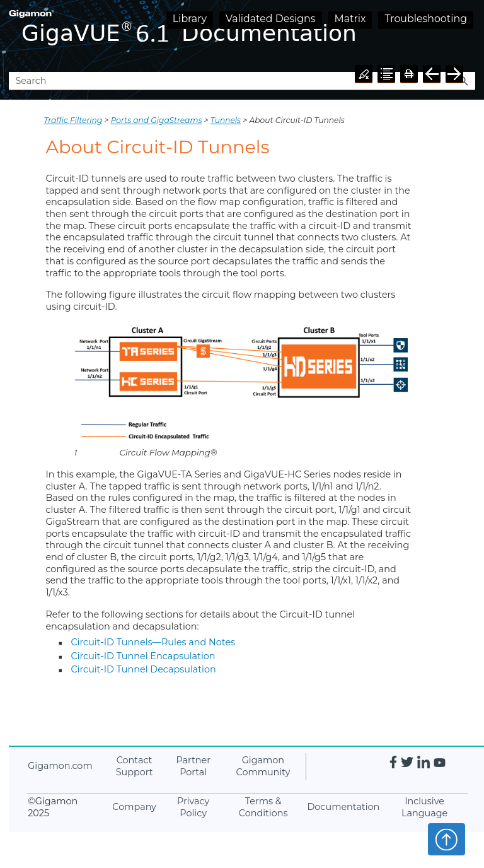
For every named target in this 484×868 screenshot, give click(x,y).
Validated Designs (271, 19)
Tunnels (226, 120)
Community (263, 766)
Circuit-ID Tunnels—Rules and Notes (153, 642)
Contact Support (135, 766)
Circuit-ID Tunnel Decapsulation (143, 669)
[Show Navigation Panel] (468, 36)
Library (190, 19)
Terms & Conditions (263, 807)
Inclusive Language (424, 807)
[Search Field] (242, 81)
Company (134, 807)
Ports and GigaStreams (157, 120)
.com (60, 766)
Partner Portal (193, 766)
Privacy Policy (193, 807)
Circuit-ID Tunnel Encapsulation (143, 656)
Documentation (343, 807)
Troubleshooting (426, 19)
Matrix (350, 19)
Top (447, 839)
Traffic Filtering (73, 120)
